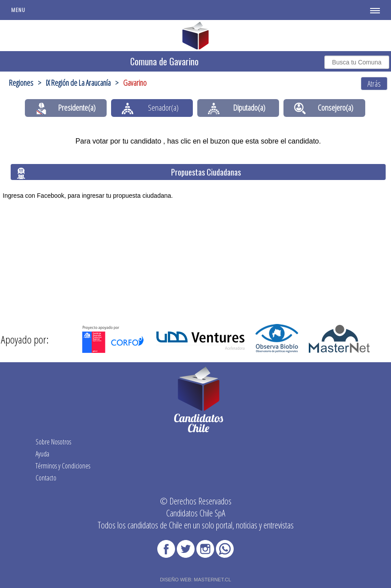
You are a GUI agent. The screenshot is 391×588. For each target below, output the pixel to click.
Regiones (21, 83)
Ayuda (42, 454)
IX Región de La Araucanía (78, 83)
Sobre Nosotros (53, 442)
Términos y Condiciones (63, 466)
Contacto (46, 478)
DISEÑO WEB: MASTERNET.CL (195, 580)
